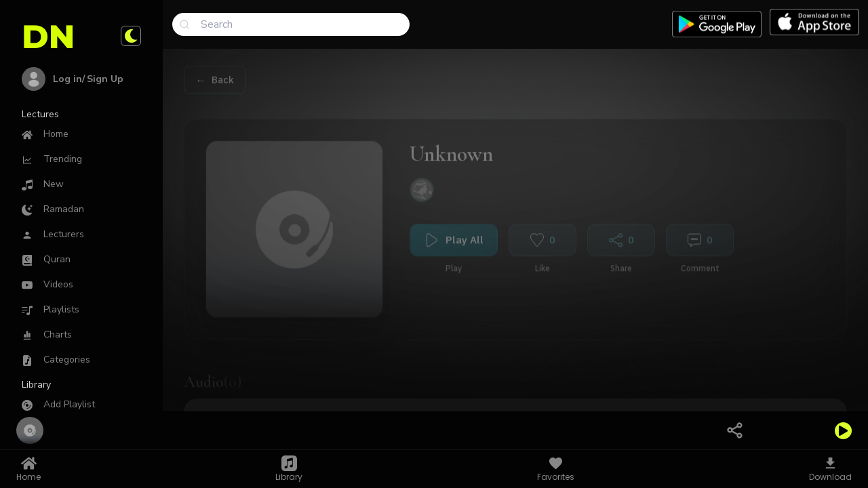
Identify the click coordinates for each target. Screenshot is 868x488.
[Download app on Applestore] (814, 22)
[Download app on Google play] (717, 24)
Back (223, 74)
